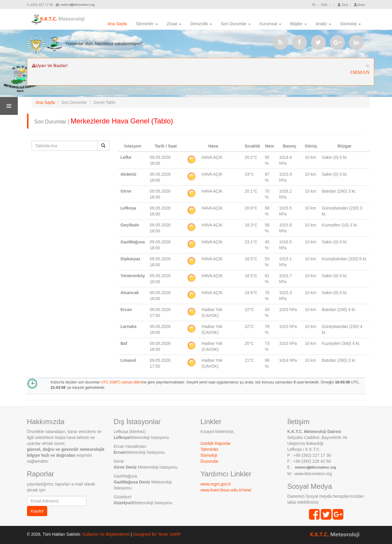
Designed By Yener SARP (157, 534)
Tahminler (147, 24)
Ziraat (174, 24)
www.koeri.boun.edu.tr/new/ (226, 490)
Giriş (343, 5)
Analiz (323, 24)
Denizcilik (201, 24)
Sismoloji (350, 24)
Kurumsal (270, 24)
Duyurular (210, 461)
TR (314, 5)
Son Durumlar (236, 24)
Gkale (360, 5)
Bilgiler (299, 24)
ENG (324, 5)
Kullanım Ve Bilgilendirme (106, 534)
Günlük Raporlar (216, 443)
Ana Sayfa (117, 24)
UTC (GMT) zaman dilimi (122, 382)
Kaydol (37, 511)
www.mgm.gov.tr (216, 484)
